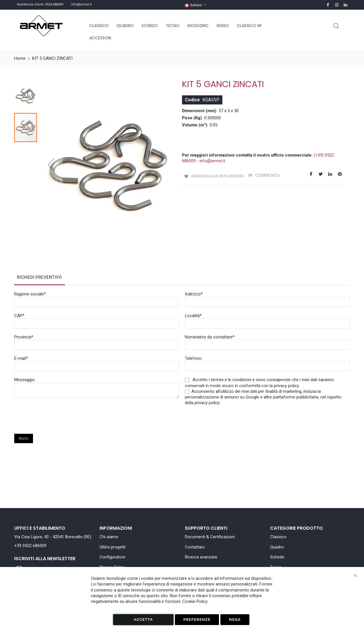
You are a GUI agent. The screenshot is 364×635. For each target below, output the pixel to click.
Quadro (277, 547)
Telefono (193, 328)
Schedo (277, 557)
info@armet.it (81, 4)
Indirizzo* (194, 264)
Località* (193, 285)
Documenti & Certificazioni (210, 537)
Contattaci (195, 547)
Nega (235, 619)
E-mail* (21, 328)
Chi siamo (109, 537)
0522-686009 (54, 4)
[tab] (40, 248)
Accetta (143, 619)
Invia (24, 408)
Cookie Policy (195, 601)
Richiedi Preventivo (40, 247)
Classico (278, 537)
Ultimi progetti (112, 547)
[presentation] (57, 392)
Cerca (336, 26)
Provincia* (24, 307)
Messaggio (24, 350)
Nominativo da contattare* (210, 307)
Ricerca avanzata (201, 557)
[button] (51, 149)
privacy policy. (207, 373)
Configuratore (112, 557)
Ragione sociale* (30, 264)
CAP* (19, 285)
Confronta (270, 175)
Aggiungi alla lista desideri (217, 175)
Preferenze (197, 619)
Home (20, 58)
